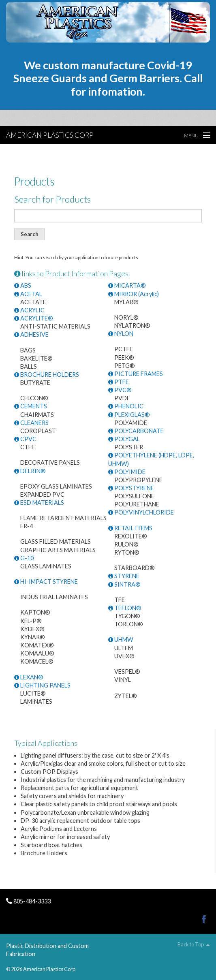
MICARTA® (127, 285)
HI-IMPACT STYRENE (46, 582)
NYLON (121, 334)
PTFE (119, 382)
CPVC (25, 439)
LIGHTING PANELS (42, 685)
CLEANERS (31, 423)
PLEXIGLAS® (129, 415)
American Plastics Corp (50, 135)
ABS (23, 285)
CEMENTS (31, 406)
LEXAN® (29, 677)
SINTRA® (124, 584)
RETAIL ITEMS (130, 528)
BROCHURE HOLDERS (47, 375)
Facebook (204, 919)
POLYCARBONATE (136, 431)
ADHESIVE (31, 334)
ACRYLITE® (34, 318)
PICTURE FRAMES (136, 374)
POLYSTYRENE (131, 488)
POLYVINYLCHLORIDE (141, 512)
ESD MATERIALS (39, 503)
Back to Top (191, 945)
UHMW (121, 639)
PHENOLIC (126, 406)
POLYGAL (124, 439)
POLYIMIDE (127, 472)
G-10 (24, 558)
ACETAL (28, 294)
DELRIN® (30, 471)
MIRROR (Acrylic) (134, 294)
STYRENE (124, 576)
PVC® (120, 390)
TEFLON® (125, 608)
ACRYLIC (29, 310)
